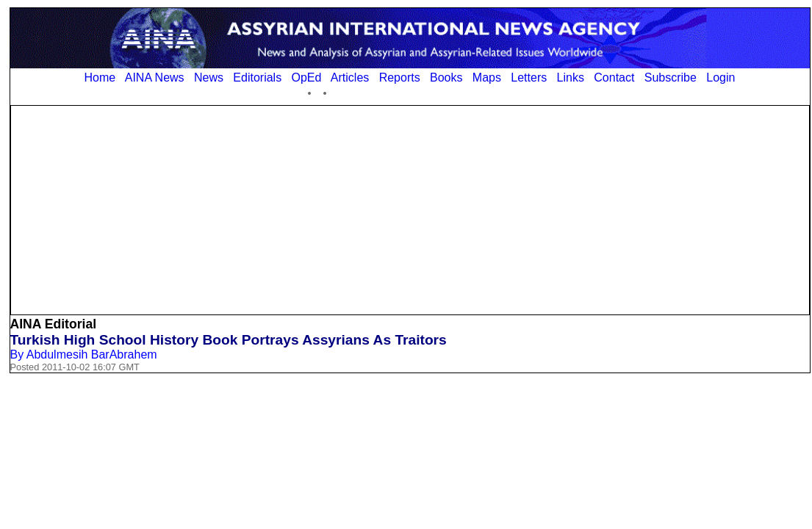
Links (571, 78)
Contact (614, 78)
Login (721, 78)
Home (100, 78)
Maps (487, 78)
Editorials (257, 78)
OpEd (306, 78)
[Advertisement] (410, 209)
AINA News (155, 78)
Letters (529, 78)
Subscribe (671, 78)
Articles (350, 78)
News (209, 78)
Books (446, 78)
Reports (400, 78)
